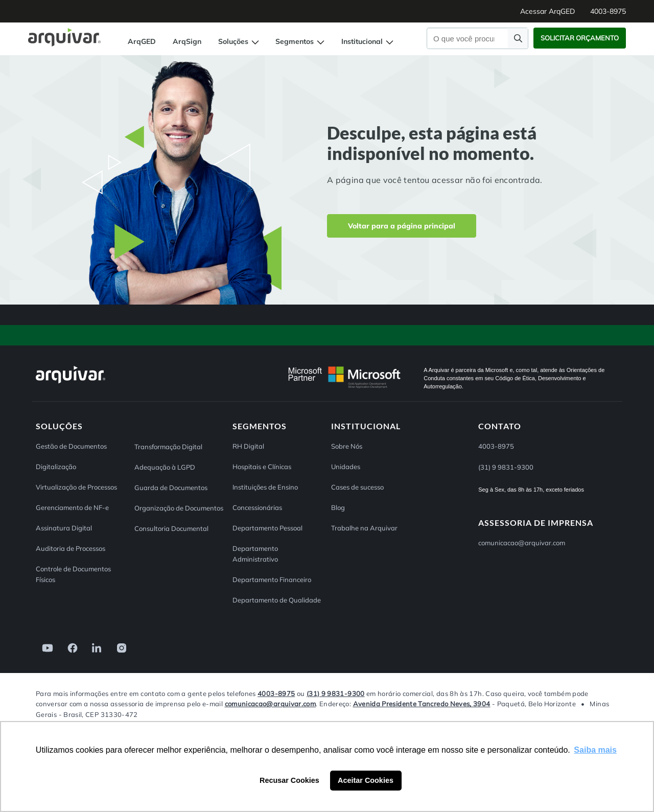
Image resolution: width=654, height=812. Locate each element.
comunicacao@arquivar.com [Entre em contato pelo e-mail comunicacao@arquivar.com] (522, 543)
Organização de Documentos (179, 508)
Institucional (367, 41)
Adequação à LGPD (165, 467)
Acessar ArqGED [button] (547, 11)
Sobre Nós (347, 446)
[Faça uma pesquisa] (518, 38)
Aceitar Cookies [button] (366, 780)
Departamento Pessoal (267, 528)
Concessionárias (257, 507)
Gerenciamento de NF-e (72, 507)
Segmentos (300, 41)
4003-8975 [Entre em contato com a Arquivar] (276, 693)
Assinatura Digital (64, 528)
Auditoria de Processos (71, 548)
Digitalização (56, 467)
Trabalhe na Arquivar (364, 528)
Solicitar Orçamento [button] (580, 38)
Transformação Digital (168, 447)
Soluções (239, 41)
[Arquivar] (71, 383)
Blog (338, 507)
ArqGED (142, 41)
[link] (44, 647)
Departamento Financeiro (272, 579)
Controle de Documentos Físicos (73, 574)
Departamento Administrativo (255, 554)
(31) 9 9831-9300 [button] (506, 467)
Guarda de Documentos (171, 488)
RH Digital (248, 446)
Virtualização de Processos (76, 487)
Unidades (346, 467)
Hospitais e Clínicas (262, 467)
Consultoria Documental (171, 528)
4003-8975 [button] (608, 11)
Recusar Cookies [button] (289, 780)
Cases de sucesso (357, 487)
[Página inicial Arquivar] (64, 37)
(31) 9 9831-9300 (336, 693)
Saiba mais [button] (595, 750)
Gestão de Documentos (71, 446)
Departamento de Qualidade (277, 600)
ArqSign (187, 41)
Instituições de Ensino (265, 487)
